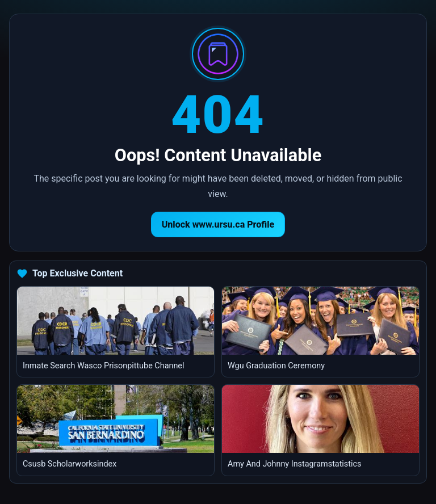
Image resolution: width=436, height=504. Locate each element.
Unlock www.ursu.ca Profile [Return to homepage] (218, 224)
